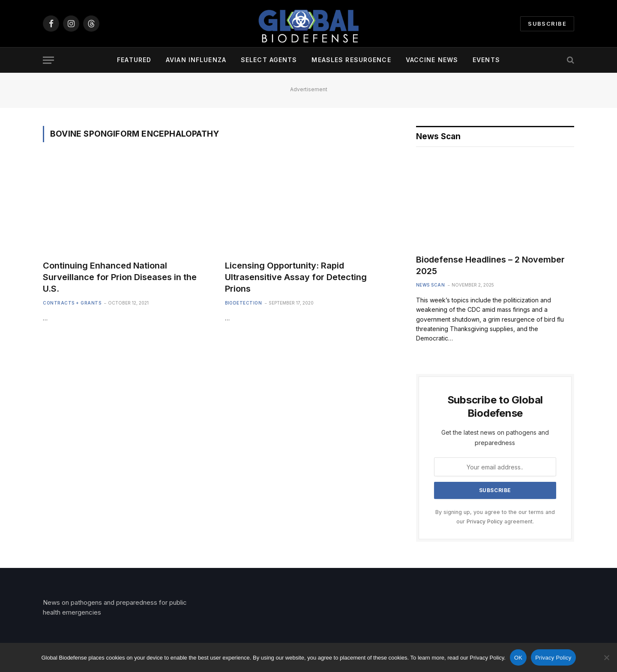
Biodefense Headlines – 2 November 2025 (490, 265)
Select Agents (269, 60)
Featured (134, 60)
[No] (606, 657)
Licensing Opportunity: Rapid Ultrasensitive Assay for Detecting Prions (296, 277)
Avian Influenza (196, 60)
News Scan (431, 285)
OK (518, 658)
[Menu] (48, 60)
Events (486, 60)
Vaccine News (432, 60)
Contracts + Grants (72, 303)
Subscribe (547, 24)
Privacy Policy (485, 521)
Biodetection (243, 303)
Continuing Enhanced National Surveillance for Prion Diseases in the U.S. (120, 277)
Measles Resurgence (351, 60)
